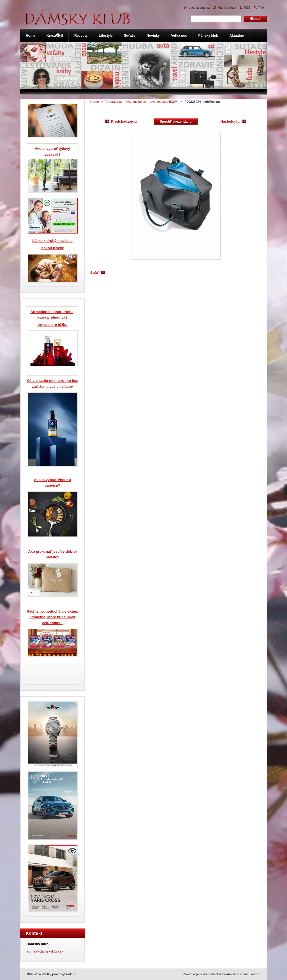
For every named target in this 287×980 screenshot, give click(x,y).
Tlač (261, 8)
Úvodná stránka (199, 8)
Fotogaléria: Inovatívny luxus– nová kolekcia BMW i (142, 102)
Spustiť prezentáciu (176, 122)
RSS (247, 8)
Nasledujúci (230, 121)
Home (95, 102)
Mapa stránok (227, 8)
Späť (94, 273)
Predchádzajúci (124, 121)
